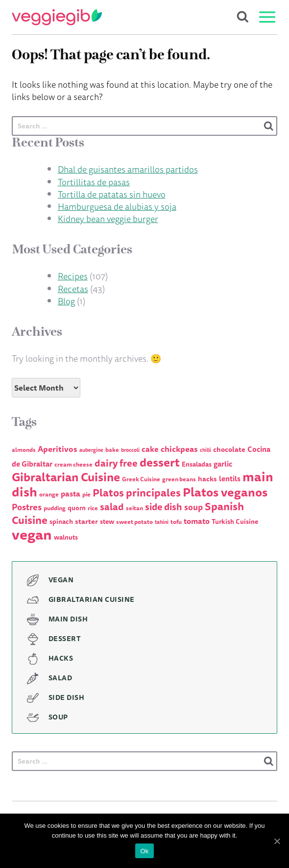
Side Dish (67, 697)
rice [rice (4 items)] (93, 508)
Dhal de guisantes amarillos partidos (128, 169)
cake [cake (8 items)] (150, 449)
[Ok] (277, 841)
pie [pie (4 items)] (86, 494)
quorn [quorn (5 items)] (77, 508)
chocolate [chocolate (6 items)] (229, 449)
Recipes (73, 276)
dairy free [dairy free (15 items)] (116, 463)
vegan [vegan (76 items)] (32, 534)
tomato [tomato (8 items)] (197, 521)
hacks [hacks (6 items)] (207, 479)
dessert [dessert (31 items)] (160, 462)
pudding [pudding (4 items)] (55, 508)
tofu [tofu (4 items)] (176, 522)
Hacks (61, 658)
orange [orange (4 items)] (49, 494)
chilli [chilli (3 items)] (205, 450)
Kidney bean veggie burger (108, 219)
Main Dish (68, 619)
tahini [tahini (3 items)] (162, 522)
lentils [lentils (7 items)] (230, 479)
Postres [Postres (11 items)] (27, 507)
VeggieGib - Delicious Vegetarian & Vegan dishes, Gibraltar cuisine (57, 17)
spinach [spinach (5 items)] (61, 521)
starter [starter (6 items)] (86, 521)
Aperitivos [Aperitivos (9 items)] (58, 449)
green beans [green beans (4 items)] (179, 479)
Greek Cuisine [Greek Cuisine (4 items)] (141, 479)
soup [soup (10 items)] (193, 507)
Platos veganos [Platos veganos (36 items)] (225, 492)
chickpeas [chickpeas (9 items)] (179, 449)
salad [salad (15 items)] (112, 507)
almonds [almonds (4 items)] (24, 450)
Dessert (65, 639)
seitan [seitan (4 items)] (134, 508)
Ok (144, 851)
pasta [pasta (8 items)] (71, 494)
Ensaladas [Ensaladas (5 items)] (197, 464)
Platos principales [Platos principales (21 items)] (137, 493)
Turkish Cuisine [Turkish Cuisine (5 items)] (235, 521)
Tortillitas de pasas (94, 182)
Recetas (73, 289)
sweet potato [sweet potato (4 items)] (134, 522)
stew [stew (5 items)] (107, 521)
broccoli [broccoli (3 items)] (130, 450)
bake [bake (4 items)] (112, 450)
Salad (60, 678)
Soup (58, 717)
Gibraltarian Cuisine (92, 599)
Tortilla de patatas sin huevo (112, 194)
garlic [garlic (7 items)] (223, 464)
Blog (66, 301)
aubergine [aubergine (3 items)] (91, 450)
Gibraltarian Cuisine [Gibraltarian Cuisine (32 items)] (66, 477)
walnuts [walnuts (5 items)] (66, 537)
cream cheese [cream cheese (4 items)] (73, 464)
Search (243, 17)
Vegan (61, 580)
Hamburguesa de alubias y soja (117, 206)
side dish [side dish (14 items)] (164, 507)
